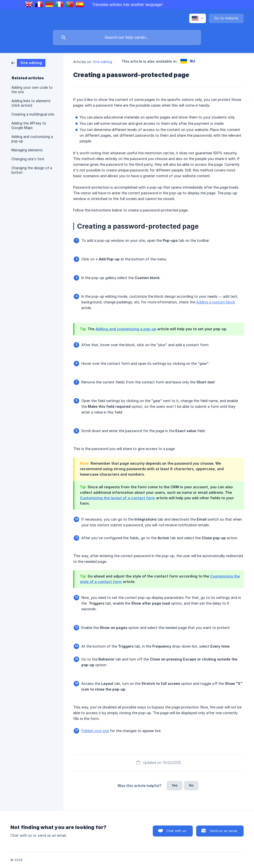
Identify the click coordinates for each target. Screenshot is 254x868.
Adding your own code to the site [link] (32, 90)
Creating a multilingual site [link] (33, 114)
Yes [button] (175, 785)
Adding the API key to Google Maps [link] (29, 125)
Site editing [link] (103, 62)
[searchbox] (127, 38)
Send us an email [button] (223, 831)
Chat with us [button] (176, 831)
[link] (28, 62)
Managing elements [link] (27, 150)
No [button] (191, 785)
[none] (198, 18)
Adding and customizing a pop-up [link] (32, 139)
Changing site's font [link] (28, 159)
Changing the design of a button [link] (32, 170)
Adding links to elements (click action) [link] (31, 103)
